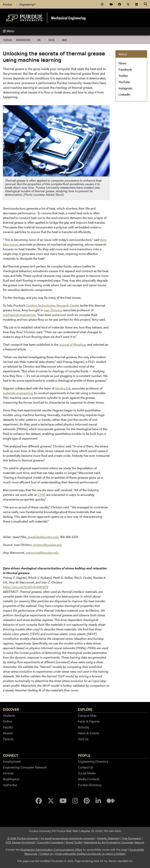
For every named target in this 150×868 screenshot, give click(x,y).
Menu (9, 31)
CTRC (42, 495)
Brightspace (11, 779)
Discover (11, 709)
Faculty (8, 727)
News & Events (88, 733)
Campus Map (87, 715)
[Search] (146, 4)
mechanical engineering (19, 315)
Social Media (87, 773)
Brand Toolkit (74, 842)
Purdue (7, 4)
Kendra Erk (63, 388)
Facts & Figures (89, 721)
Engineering (28, 4)
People (84, 755)
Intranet (8, 773)
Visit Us (83, 739)
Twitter (123, 76)
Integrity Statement (108, 838)
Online (7, 721)
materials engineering (18, 393)
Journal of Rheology (73, 344)
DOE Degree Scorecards (20, 842)
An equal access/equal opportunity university (68, 838)
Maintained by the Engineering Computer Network (114, 842)
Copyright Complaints (50, 842)
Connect (11, 755)
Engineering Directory (93, 761)
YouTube (124, 82)
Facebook (125, 69)
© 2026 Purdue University (23, 838)
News (52, 40)
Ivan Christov (53, 310)
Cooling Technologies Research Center (53, 305)
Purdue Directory (90, 785)
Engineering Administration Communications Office (51, 849)
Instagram (125, 88)
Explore (85, 709)
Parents (8, 739)
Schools (83, 727)
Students (9, 715)
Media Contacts (89, 779)
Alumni (8, 733)
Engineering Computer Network (25, 767)
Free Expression (131, 838)
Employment (12, 761)
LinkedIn (124, 94)
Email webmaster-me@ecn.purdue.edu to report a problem (90, 854)
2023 (64, 40)
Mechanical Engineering (68, 18)
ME (39, 40)
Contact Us (86, 767)
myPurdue (10, 785)
